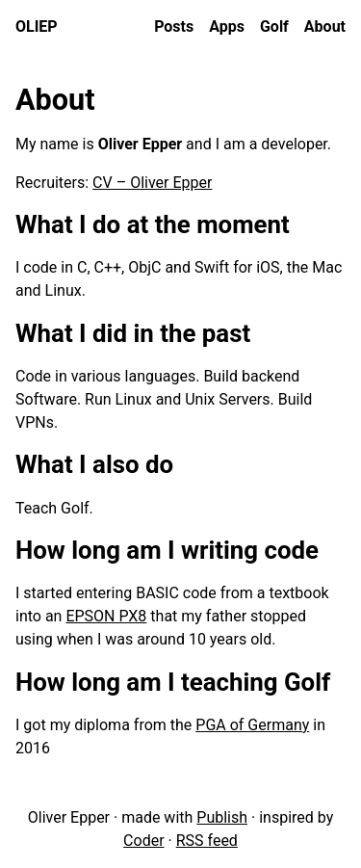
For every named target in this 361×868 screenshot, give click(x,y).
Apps (227, 26)
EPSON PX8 (106, 616)
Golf (274, 26)
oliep (37, 26)
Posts (174, 26)
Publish (222, 817)
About (325, 26)
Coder (143, 841)
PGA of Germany (252, 725)
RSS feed (207, 841)
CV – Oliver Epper (152, 183)
